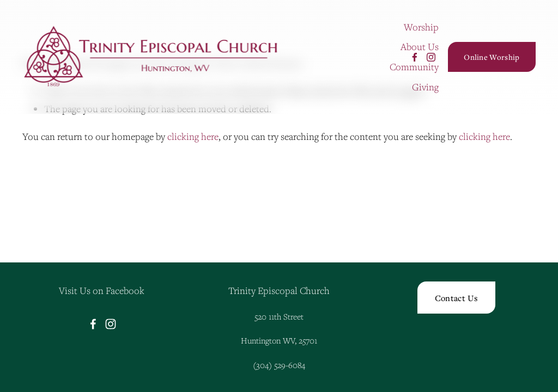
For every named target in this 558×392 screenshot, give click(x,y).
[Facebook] (415, 57)
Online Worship (492, 57)
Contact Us (456, 298)
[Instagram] (431, 57)
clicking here (193, 136)
